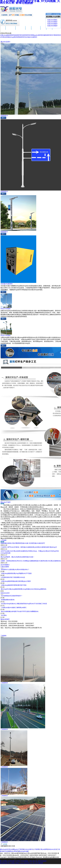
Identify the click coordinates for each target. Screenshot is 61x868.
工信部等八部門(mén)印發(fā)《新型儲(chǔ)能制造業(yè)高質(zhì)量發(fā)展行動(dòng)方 (29, 547)
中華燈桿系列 (57, 35)
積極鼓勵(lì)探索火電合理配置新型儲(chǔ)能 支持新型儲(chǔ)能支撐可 (23, 543)
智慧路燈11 (4, 232)
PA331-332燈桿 (6, 335)
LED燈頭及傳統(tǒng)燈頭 (8, 37)
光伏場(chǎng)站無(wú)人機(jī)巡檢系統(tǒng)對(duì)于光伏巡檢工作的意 (24, 604)
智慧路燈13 (4, 116)
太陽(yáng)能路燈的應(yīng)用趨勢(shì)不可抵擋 (16, 573)
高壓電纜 (3, 846)
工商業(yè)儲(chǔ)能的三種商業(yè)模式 (14, 608)
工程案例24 (4, 729)
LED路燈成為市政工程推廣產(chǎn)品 (13, 577)
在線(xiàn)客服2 (52, 22)
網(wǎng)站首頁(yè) (6, 849)
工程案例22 (4, 796)
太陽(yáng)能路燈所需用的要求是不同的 (14, 585)
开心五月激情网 (38, 863)
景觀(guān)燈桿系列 (37, 35)
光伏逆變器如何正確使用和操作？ (12, 596)
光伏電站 (4, 615)
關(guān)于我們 (11, 29)
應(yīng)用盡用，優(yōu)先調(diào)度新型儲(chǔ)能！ (18, 557)
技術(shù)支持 (36, 29)
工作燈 (13, 846)
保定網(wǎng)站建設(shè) (51, 857)
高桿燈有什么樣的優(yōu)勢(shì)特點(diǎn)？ (15, 569)
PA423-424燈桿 (6, 309)
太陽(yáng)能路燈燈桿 (7, 35)
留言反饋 (49, 29)
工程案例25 (4, 683)
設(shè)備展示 (5, 565)
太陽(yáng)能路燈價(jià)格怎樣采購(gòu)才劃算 (16, 581)
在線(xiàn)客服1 (52, 20)
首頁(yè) (3, 29)
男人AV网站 (11, 863)
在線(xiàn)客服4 (52, 26)
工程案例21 (4, 842)
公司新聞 (28, 29)
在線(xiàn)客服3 (52, 24)
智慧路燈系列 (21, 37)
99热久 (18, 863)
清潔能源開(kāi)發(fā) (8, 600)
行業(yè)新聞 (5, 567)
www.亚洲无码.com (26, 863)
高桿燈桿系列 (27, 35)
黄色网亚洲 (4, 863)
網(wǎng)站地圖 (24, 851)
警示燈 (8, 846)
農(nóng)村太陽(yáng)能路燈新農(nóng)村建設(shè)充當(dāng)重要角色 (24, 589)
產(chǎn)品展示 (20, 29)
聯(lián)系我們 (5, 619)
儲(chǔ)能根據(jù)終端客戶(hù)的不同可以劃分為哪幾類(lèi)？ (20, 611)
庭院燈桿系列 (48, 35)
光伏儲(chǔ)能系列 (31, 37)
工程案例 (43, 29)
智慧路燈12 (4, 191)
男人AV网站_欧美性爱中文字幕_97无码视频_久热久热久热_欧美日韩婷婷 (23, 861)
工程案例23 (4, 767)
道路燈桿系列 (18, 35)
